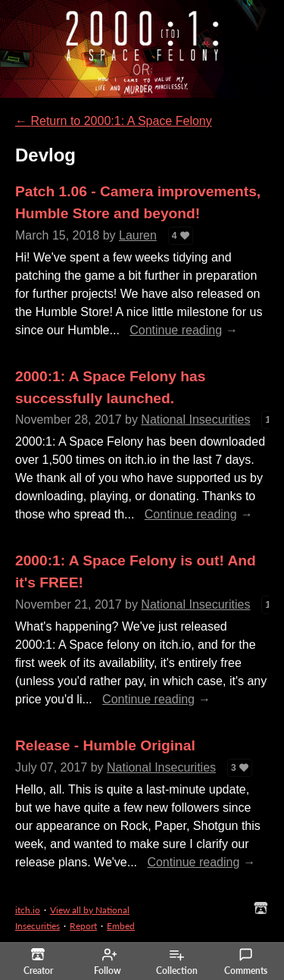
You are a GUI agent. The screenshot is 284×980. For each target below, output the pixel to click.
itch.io (28, 910)
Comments (246, 962)
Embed (121, 926)
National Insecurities (195, 420)
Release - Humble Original (105, 745)
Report (83, 926)
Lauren (138, 235)
